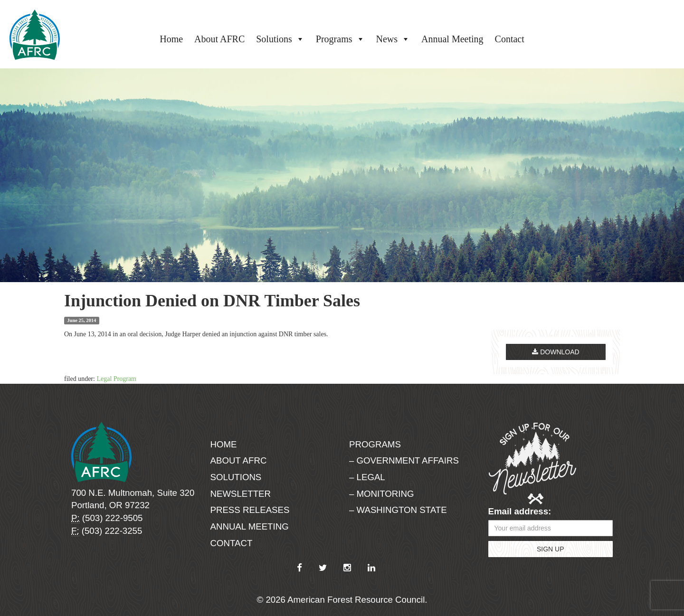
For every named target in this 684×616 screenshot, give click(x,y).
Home (171, 39)
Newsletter (241, 494)
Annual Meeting (452, 39)
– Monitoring (381, 494)
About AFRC (219, 39)
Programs (340, 39)
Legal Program (116, 379)
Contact (510, 39)
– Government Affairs (404, 460)
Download (556, 352)
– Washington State (398, 510)
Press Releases (250, 510)
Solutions (280, 39)
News (393, 39)
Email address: (520, 511)
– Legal (367, 477)
